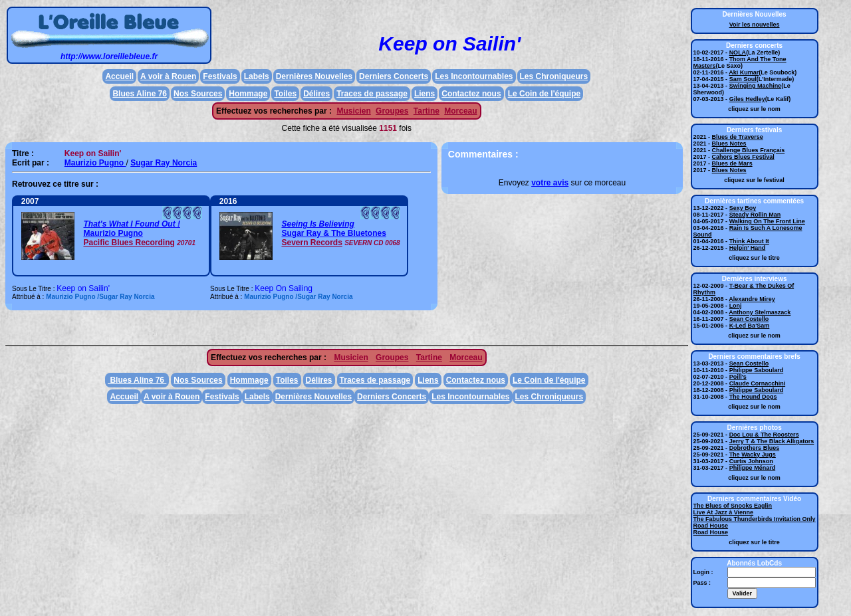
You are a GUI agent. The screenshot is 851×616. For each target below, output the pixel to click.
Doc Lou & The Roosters (764, 435)
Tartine (426, 111)
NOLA (738, 52)
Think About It (749, 241)
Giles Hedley (747, 99)
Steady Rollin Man (755, 215)
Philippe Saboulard (757, 370)
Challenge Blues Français (749, 150)
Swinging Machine (756, 86)
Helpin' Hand (748, 248)
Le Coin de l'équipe (545, 94)
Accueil (119, 76)
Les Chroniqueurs (554, 76)
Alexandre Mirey (752, 299)
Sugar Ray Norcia (164, 163)
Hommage (248, 94)
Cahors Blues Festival (743, 157)
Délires (316, 94)
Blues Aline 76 (140, 94)
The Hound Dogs (753, 397)
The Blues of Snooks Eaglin (733, 506)
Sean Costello (749, 319)
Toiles (285, 94)
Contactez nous (471, 94)
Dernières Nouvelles (314, 76)
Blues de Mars (732, 163)
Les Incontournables (474, 76)
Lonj (736, 306)
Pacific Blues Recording (129, 243)
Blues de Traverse (738, 137)
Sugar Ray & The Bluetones (333, 233)
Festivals (220, 76)
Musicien (353, 111)
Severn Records (311, 243)
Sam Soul (743, 79)
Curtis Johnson (751, 461)
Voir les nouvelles (755, 25)
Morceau (460, 111)
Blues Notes (729, 144)
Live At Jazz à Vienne (724, 512)
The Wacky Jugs (753, 455)
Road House (711, 526)
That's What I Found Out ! (132, 224)
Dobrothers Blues (755, 448)
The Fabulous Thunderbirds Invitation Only (755, 519)
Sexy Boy (743, 208)
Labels (257, 76)
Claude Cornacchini (758, 383)
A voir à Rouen (168, 76)
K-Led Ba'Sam (750, 326)
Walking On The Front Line (767, 221)
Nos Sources (198, 94)
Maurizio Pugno (95, 163)
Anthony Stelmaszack (760, 312)
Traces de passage (372, 94)
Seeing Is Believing (317, 224)
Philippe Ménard (753, 468)
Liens (425, 94)
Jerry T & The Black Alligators (772, 441)
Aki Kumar (744, 72)
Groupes (392, 111)
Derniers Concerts (394, 76)
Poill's (738, 377)
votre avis (550, 183)
